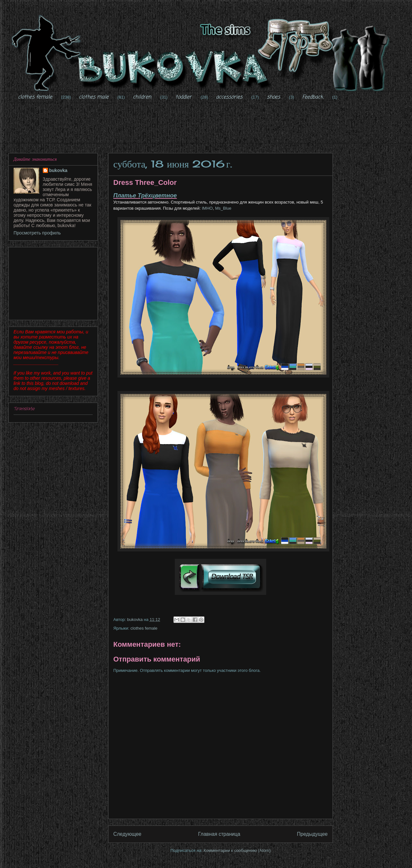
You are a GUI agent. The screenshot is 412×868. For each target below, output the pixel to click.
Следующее (127, 834)
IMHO (207, 208)
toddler (183, 97)
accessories (229, 97)
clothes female (35, 97)
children (142, 97)
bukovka (58, 170)
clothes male (94, 97)
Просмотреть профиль (37, 233)
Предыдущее (312, 834)
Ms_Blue (223, 208)
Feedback (313, 97)
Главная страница (219, 834)
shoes (273, 97)
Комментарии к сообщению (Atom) (237, 850)
